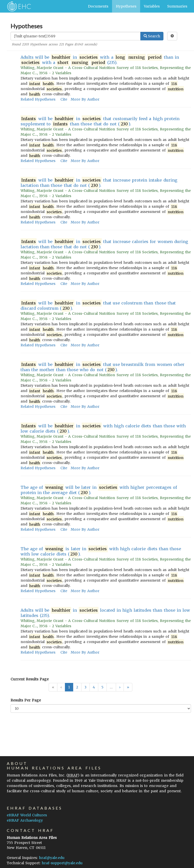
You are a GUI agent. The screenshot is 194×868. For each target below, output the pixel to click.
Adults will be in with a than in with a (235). (100, 60)
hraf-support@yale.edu (62, 863)
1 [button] (69, 687)
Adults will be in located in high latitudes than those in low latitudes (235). (105, 613)
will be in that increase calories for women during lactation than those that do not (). (104, 244)
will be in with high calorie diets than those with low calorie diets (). (103, 429)
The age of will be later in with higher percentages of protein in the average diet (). (99, 490)
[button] (120, 687)
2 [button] (77, 687)
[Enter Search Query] (76, 36)
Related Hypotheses (38, 99)
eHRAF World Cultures (27, 815)
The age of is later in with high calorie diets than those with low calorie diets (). (101, 551)
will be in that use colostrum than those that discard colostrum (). (98, 306)
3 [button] (85, 687)
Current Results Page (30, 679)
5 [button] (102, 687)
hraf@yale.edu (52, 858)
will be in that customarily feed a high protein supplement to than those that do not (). (100, 121)
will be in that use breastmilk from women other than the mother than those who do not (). (103, 367)
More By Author (85, 99)
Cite (64, 99)
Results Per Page (26, 700)
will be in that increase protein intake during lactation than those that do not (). (99, 183)
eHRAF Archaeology (25, 820)
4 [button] (94, 687)
